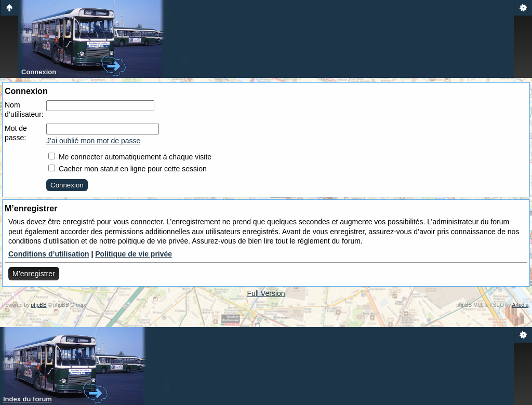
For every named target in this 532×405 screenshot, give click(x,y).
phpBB (39, 305)
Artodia (521, 305)
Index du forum (28, 399)
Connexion (39, 72)
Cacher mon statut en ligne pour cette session (128, 169)
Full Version (266, 293)
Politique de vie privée (134, 254)
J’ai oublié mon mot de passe (93, 141)
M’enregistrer (34, 274)
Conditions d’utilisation (49, 254)
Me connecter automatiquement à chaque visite (130, 157)
